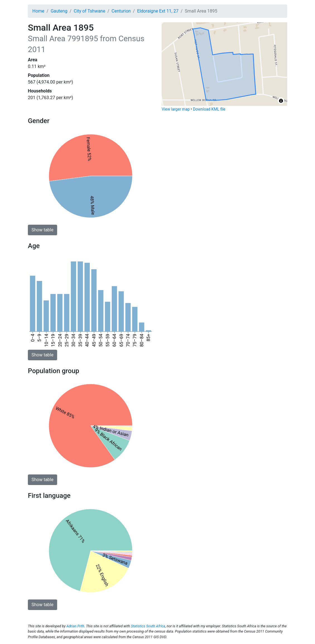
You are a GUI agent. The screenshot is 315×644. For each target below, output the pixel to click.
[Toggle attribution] (281, 101)
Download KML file (209, 109)
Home (38, 11)
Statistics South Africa (148, 626)
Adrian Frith (75, 626)
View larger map (176, 109)
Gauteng (59, 11)
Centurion (121, 11)
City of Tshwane (89, 11)
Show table (43, 230)
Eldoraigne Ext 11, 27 (158, 11)
